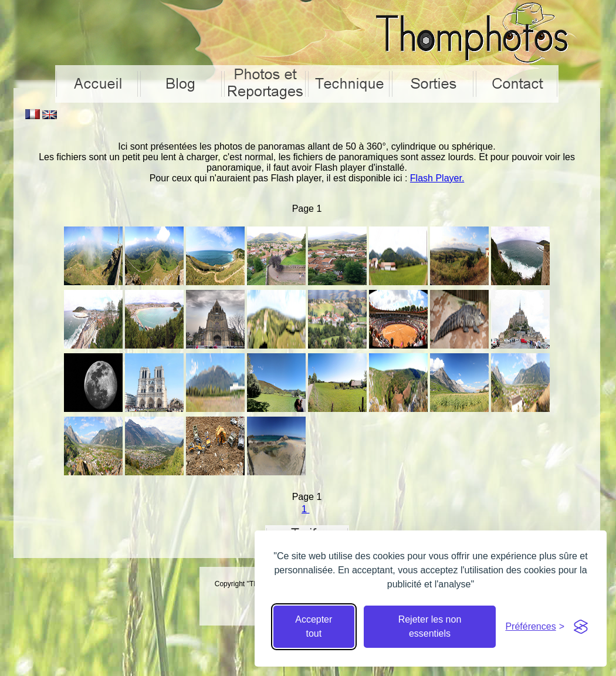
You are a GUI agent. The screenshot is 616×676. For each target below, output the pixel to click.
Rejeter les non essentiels (430, 626)
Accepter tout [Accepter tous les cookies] (314, 626)
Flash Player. (437, 178)
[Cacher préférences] (535, 627)
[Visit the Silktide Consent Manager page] (581, 627)
